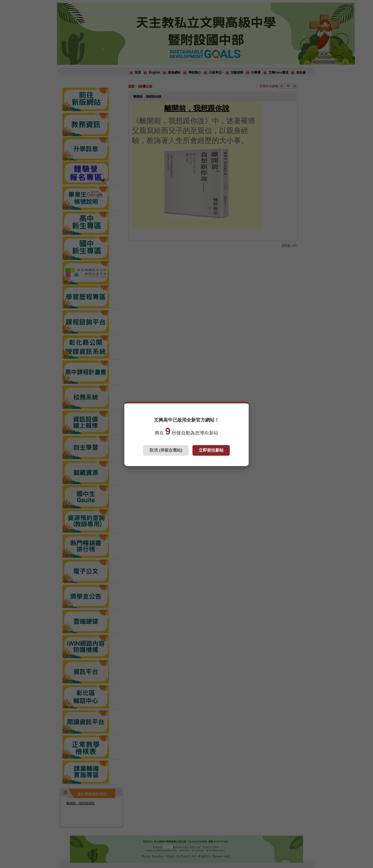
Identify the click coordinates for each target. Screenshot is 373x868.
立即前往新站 (211, 450)
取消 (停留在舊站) (166, 450)
